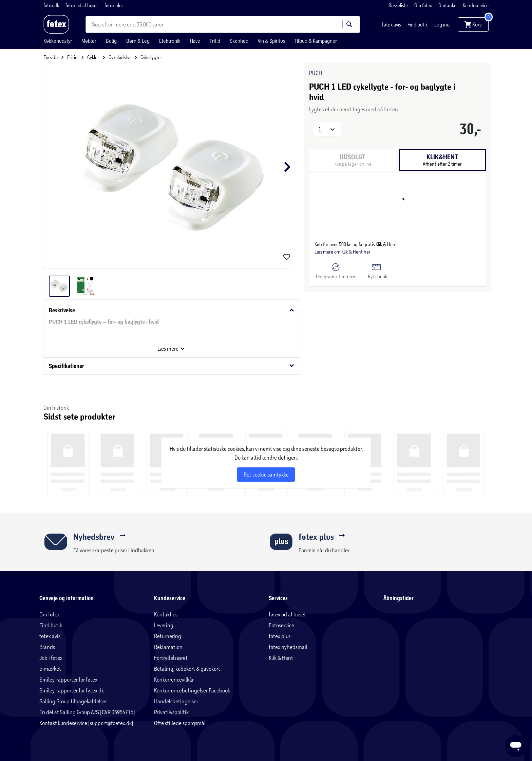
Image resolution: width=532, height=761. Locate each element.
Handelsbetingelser (176, 701)
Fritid (215, 41)
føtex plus (114, 5)
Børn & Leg (138, 41)
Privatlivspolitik (171, 712)
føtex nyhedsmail (288, 647)
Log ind (442, 24)
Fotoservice (281, 625)
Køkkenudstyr (58, 41)
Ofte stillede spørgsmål (180, 723)
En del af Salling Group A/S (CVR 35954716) (87, 712)
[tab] (442, 160)
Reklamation (168, 647)
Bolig (111, 41)
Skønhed (239, 41)
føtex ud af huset (82, 5)
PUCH (316, 73)
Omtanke (448, 5)
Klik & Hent (281, 658)
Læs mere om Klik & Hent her (343, 252)
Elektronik (170, 41)
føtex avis (392, 24)
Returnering (168, 636)
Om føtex (424, 5)
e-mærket (50, 669)
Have (195, 41)
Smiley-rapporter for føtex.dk (72, 690)
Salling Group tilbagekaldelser (73, 701)
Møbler (89, 41)
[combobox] (103, 24)
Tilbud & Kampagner (316, 41)
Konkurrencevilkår (174, 679)
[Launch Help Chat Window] (516, 746)
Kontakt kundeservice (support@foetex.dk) (86, 723)
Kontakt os (166, 614)
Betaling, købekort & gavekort (187, 669)
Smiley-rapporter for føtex (68, 679)
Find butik (418, 24)
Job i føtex (51, 658)
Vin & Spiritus (271, 41)
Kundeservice (476, 5)
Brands (47, 647)
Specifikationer (172, 366)
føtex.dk (52, 5)
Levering (164, 625)
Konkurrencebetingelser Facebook (192, 690)
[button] (327, 129)
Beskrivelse (172, 310)
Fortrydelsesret (171, 658)
